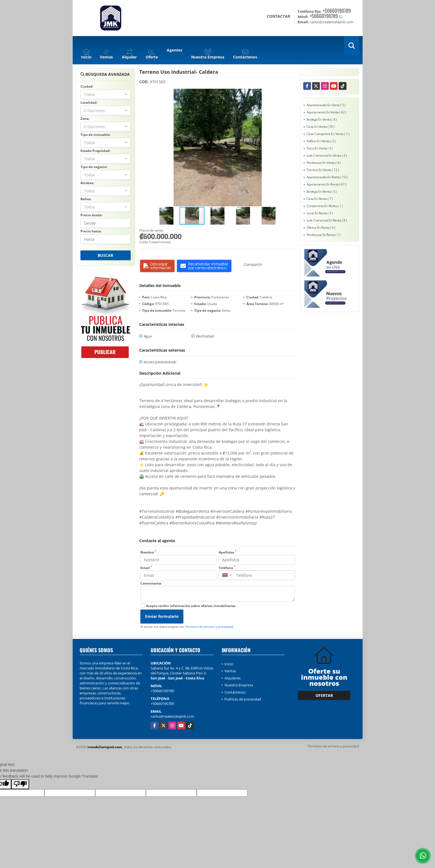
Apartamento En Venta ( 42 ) (327, 112)
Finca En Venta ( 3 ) (320, 148)
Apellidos (227, 552)
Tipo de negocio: (94, 167)
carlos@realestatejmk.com (172, 716)
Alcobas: (87, 183)
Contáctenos (235, 692)
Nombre (148, 552)
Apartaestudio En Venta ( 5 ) (326, 105)
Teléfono (227, 568)
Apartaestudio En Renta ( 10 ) (327, 177)
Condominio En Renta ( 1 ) (325, 206)
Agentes (174, 50)
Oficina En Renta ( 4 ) (321, 228)
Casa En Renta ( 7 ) (320, 199)
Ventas (230, 671)
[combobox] (106, 94)
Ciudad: (87, 86)
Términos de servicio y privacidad (209, 627)
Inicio (229, 664)
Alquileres (232, 678)
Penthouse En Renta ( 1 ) (324, 235)
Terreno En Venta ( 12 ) (323, 170)
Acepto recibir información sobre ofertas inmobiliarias (191, 606)
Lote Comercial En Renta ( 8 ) (327, 220)
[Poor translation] (20, 784)
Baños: (86, 199)
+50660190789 (337, 11)
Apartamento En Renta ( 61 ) (327, 184)
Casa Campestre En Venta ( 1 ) (328, 134)
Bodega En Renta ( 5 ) (322, 191)
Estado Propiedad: (95, 151)
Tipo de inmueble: (95, 135)
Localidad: (89, 102)
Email (146, 568)
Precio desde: (91, 215)
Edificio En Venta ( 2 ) (321, 141)
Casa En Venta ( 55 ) (321, 127)
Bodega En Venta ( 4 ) (322, 119)
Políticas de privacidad (243, 699)
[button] (291, 94)
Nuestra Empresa (239, 685)
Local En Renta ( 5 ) (320, 213)
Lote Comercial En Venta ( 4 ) (327, 155)
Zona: (85, 119)
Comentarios (151, 583)
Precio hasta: (91, 231)
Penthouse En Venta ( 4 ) (324, 163)
